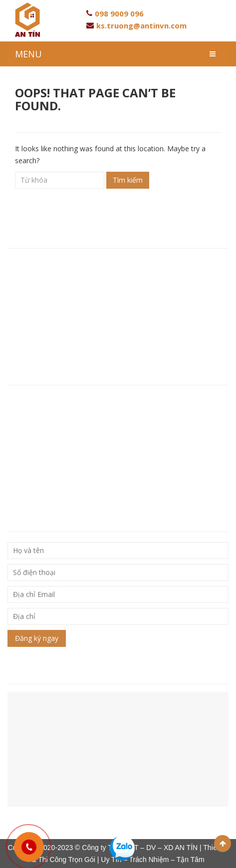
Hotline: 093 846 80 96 (46, 293)
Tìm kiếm (128, 180)
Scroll (223, 844)
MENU (28, 54)
